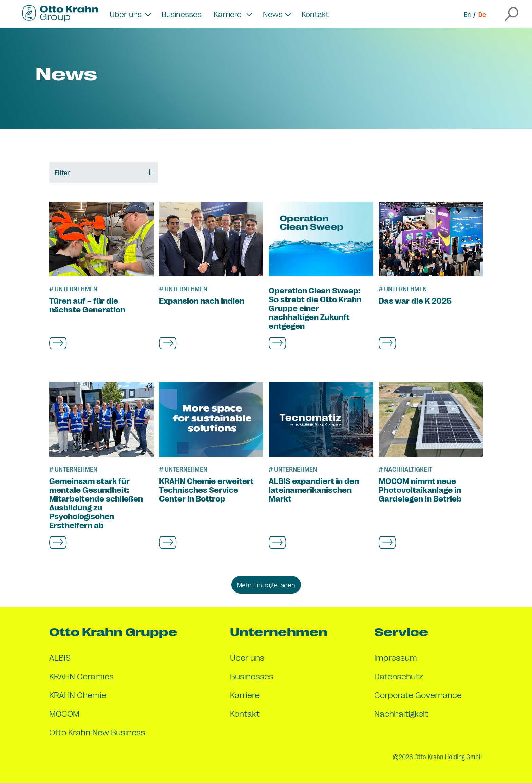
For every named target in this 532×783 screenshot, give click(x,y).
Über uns (247, 657)
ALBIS (60, 657)
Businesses (182, 14)
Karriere (245, 695)
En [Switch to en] (467, 14)
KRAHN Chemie (78, 695)
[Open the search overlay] (512, 14)
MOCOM (64, 713)
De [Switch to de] (482, 14)
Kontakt (315, 14)
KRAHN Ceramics (81, 676)
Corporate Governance (418, 695)
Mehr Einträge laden (266, 585)
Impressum (396, 657)
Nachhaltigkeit (401, 713)
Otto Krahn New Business (97, 732)
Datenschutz (399, 676)
